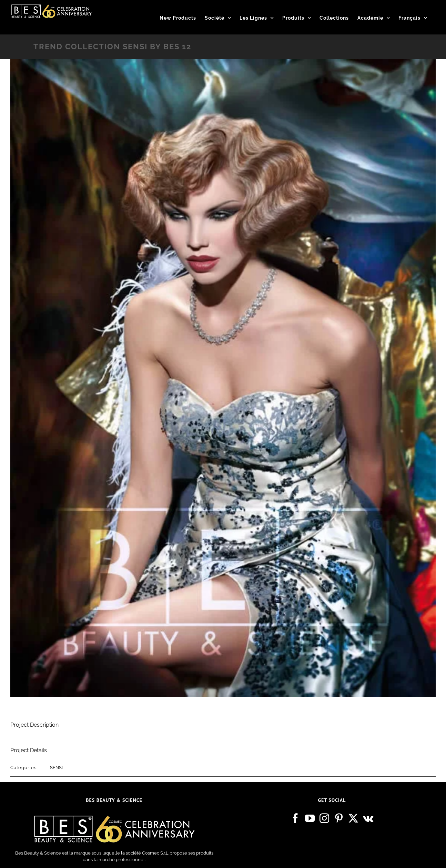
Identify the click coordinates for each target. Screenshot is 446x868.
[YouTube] (310, 818)
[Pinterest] (339, 818)
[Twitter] (353, 818)
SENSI (56, 768)
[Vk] (368, 818)
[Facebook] (295, 818)
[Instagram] (324, 818)
